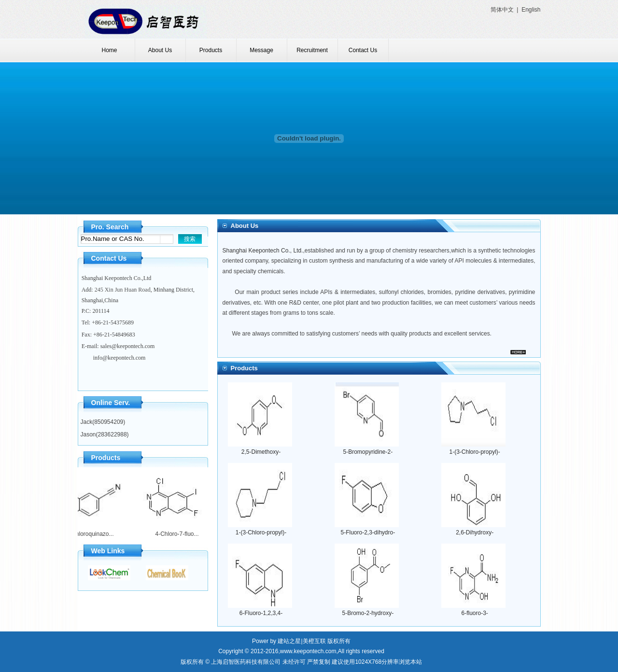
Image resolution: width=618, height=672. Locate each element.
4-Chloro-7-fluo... (174, 534)
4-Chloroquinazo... (87, 534)
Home (109, 50)
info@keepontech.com (119, 358)
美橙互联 (314, 641)
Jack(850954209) (103, 422)
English (531, 10)
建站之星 (289, 641)
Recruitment (312, 50)
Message (261, 50)
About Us (160, 50)
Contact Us (363, 50)
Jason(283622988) (105, 434)
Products (211, 50)
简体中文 (502, 10)
